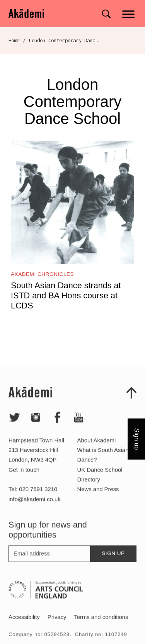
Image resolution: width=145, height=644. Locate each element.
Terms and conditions (101, 625)
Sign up (113, 562)
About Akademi (97, 449)
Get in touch (24, 478)
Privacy (57, 625)
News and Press (98, 498)
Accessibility (24, 625)
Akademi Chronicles (42, 274)
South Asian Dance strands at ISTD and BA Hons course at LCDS (66, 295)
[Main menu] (129, 13)
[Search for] (106, 14)
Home (14, 40)
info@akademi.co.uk (35, 507)
